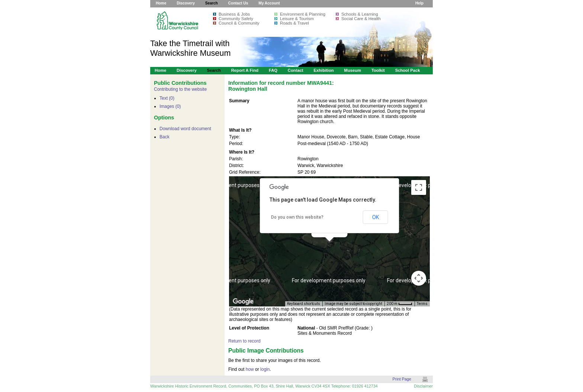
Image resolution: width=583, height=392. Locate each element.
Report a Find (245, 70)
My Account (269, 3)
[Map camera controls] (419, 278)
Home (161, 3)
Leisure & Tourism (297, 19)
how (250, 369)
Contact (296, 70)
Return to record (244, 341)
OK (376, 217)
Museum (353, 70)
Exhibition (323, 70)
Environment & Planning (303, 14)
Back (165, 137)
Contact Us (238, 3)
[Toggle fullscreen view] (419, 187)
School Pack (408, 70)
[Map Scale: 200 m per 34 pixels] (400, 304)
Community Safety (236, 19)
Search (212, 3)
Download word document (185, 129)
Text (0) (167, 98)
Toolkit (378, 70)
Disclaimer (423, 386)
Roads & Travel (294, 23)
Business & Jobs (234, 14)
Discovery (186, 3)
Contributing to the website (180, 89)
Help (419, 3)
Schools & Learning (360, 14)
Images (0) (170, 106)
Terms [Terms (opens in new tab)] (422, 304)
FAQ (273, 70)
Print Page (402, 379)
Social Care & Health (361, 19)
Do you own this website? (297, 217)
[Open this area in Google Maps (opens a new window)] (243, 302)
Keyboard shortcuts (304, 304)
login (265, 369)
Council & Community (239, 23)
